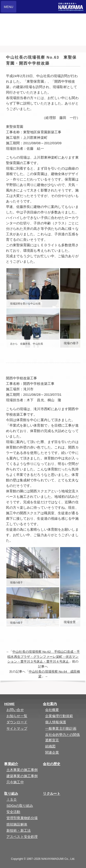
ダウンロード (17, 722)
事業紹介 (11, 764)
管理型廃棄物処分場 (22, 818)
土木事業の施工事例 (22, 770)
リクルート (52, 793)
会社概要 (52, 710)
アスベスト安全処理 (22, 837)
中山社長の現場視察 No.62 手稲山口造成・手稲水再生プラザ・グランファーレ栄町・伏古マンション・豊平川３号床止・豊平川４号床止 (44, 657)
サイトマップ (17, 728)
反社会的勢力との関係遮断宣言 (62, 737)
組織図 (50, 746)
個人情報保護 (56, 722)
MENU (9, 7)
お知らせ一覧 (17, 716)
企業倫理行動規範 (59, 716)
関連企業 (52, 752)
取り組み (11, 793)
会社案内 (50, 704)
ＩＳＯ (12, 799)
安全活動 (13, 812)
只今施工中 (15, 782)
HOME (9, 704)
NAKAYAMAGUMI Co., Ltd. (58, 859)
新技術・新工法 (19, 830)
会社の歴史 (52, 764)
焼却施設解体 (17, 824)
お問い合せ (15, 710)
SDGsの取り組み (20, 806)
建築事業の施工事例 (22, 776)
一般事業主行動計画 (61, 728)
